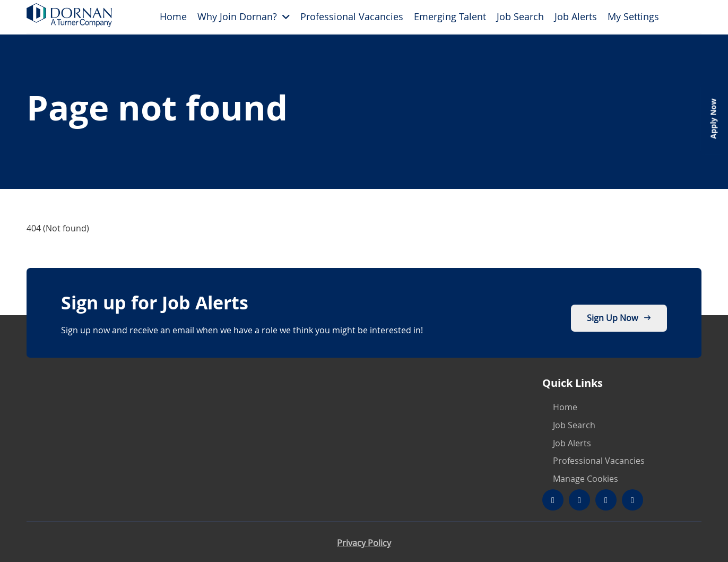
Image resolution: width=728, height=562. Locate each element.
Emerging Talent (450, 16)
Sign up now (619, 318)
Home (173, 16)
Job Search (520, 16)
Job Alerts (576, 16)
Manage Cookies (586, 479)
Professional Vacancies (352, 16)
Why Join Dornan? (237, 16)
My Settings (633, 16)
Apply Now (713, 119)
